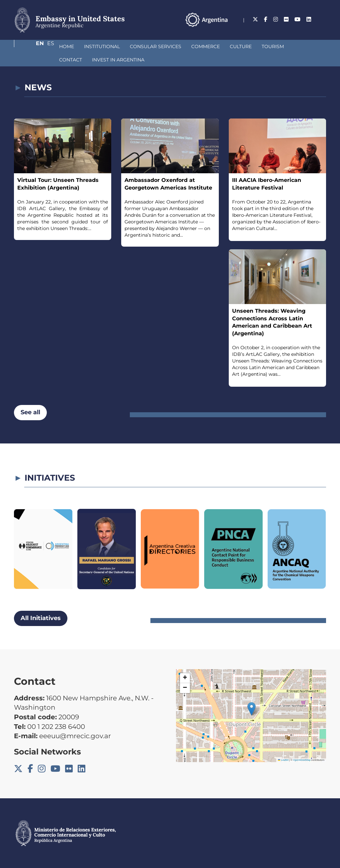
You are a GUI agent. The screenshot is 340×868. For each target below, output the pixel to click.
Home (31, 46)
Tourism (238, 46)
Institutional (67, 46)
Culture (206, 46)
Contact (270, 46)
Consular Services (120, 46)
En (309, 19)
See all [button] (30, 412)
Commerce (170, 46)
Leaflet (283, 760)
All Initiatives (41, 618)
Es (323, 19)
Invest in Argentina (50, 60)
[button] (252, 709)
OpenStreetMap (302, 760)
